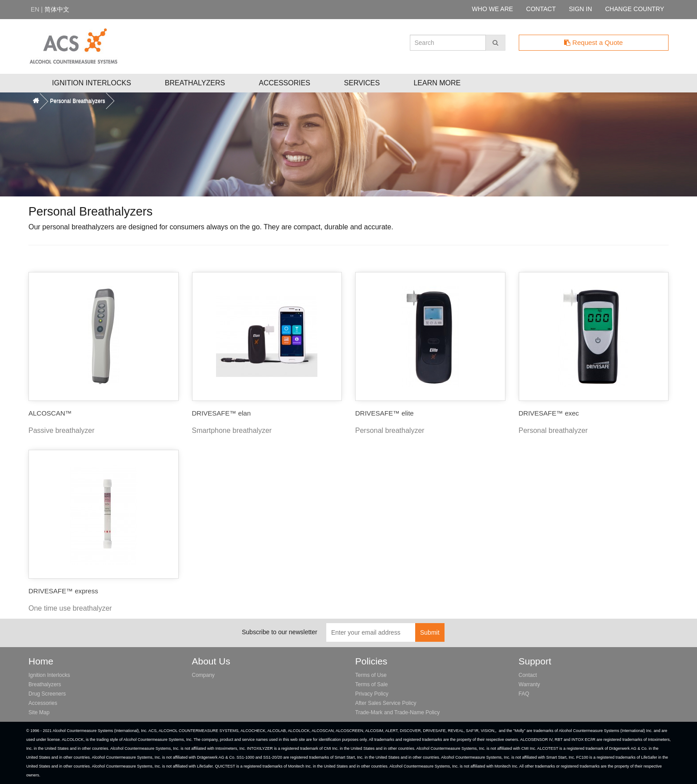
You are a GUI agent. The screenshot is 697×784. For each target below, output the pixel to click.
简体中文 (57, 9)
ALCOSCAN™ (50, 413)
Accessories (284, 83)
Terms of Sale (371, 684)
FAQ (524, 694)
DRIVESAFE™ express (63, 591)
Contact (528, 675)
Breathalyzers (195, 83)
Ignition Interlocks (92, 83)
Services (362, 83)
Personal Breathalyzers (77, 101)
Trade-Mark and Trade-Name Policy (397, 712)
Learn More (437, 83)
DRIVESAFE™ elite (385, 413)
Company (203, 675)
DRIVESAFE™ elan (222, 413)
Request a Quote (593, 42)
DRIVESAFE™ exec (549, 413)
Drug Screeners (47, 694)
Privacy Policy (372, 694)
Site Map (39, 712)
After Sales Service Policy (386, 703)
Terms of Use (371, 675)
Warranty (529, 684)
